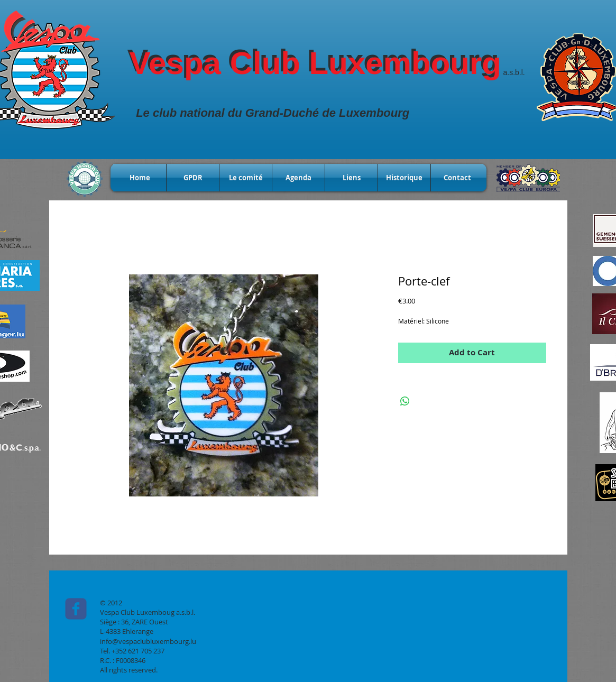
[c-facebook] (76, 609)
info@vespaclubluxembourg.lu (148, 641)
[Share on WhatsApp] (405, 401)
